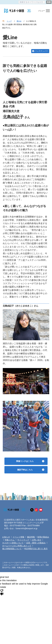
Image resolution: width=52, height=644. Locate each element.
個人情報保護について (12, 549)
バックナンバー (41, 51)
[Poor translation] (2, 592)
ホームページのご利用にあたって (17, 546)
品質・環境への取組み (36, 543)
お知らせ (6, 537)
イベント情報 (18, 537)
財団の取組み (43, 537)
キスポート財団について (13, 543)
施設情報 (31, 537)
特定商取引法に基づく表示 (36, 549)
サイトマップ (23, 540)
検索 (49, 2)
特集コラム (10, 540)
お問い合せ (36, 540)
